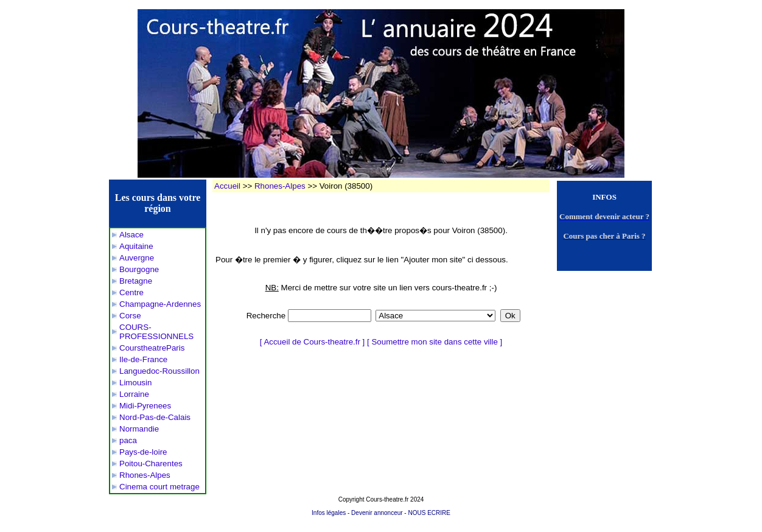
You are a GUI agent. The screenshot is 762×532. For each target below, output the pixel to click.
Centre (131, 292)
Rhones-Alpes (145, 475)
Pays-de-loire (143, 452)
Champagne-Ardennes (160, 304)
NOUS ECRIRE (429, 513)
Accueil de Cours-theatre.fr (312, 342)
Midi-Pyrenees (145, 406)
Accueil (227, 186)
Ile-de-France (143, 359)
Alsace (131, 235)
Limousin (135, 383)
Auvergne (137, 258)
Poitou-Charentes (151, 464)
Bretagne (136, 281)
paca (128, 440)
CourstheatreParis (152, 348)
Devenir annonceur (377, 513)
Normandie (139, 429)
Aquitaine (136, 246)
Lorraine (134, 394)
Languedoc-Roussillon (159, 371)
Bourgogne (139, 269)
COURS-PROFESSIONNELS (156, 332)
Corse (130, 316)
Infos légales (329, 513)
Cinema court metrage (159, 487)
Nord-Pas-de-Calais (155, 417)
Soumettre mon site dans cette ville (434, 342)
